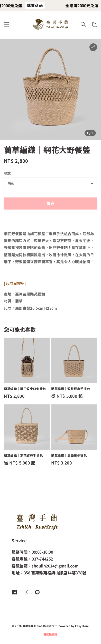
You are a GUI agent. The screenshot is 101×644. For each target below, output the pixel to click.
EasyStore (82, 626)
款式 (7, 173)
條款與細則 (51, 634)
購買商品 (37, 5)
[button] (6, 24)
